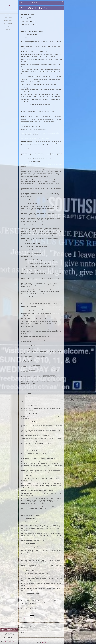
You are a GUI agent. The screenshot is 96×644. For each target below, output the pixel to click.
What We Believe (8, 21)
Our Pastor (8, 15)
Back (24, 619)
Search (61, 3)
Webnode (44, 642)
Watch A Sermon (8, 23)
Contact (8, 29)
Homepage (8, 12)
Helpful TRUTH (8, 18)
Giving (8, 26)
